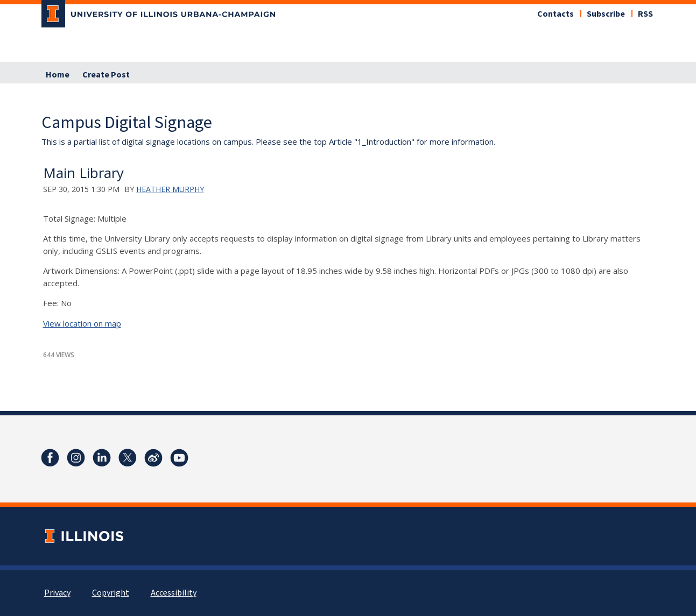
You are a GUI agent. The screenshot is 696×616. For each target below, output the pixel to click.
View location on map (82, 323)
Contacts (556, 14)
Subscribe (606, 14)
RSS (645, 14)
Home (58, 75)
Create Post (106, 75)
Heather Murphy (170, 189)
